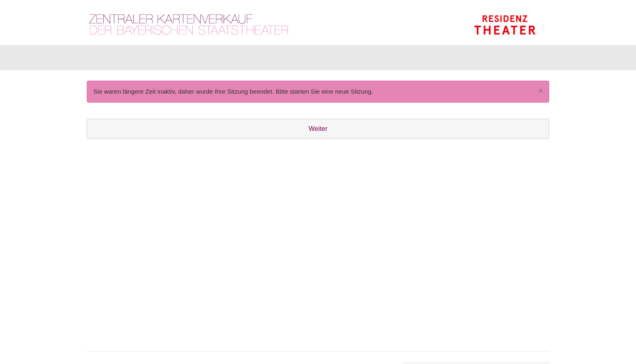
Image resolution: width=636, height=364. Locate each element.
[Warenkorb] (518, 60)
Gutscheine (188, 59)
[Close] (541, 95)
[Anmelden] (460, 60)
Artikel (144, 59)
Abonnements (244, 59)
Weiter (318, 133)
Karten (107, 59)
